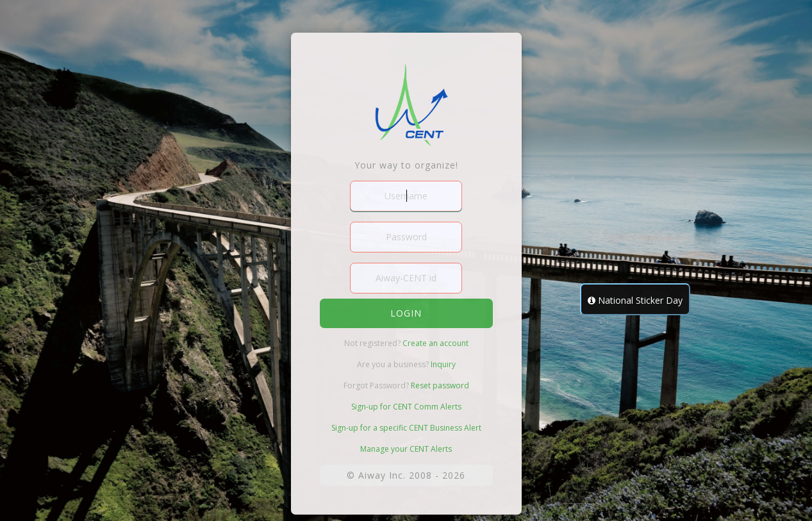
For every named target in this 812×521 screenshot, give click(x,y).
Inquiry (443, 364)
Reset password (440, 385)
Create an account (435, 343)
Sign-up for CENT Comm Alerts (406, 407)
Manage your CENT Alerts (406, 449)
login (406, 313)
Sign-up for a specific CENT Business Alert (406, 428)
